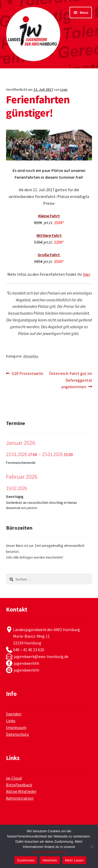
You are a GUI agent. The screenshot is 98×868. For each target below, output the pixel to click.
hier (87, 274)
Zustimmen (26, 860)
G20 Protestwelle (27, 374)
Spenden (14, 714)
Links (11, 721)
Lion (64, 89)
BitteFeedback (19, 785)
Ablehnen (50, 860)
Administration (20, 798)
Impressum (16, 727)
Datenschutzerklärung (48, 852)
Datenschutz (18, 734)
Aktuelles (31, 356)
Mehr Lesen (74, 860)
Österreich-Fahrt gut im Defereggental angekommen (71, 380)
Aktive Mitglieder (21, 791)
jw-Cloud (14, 778)
